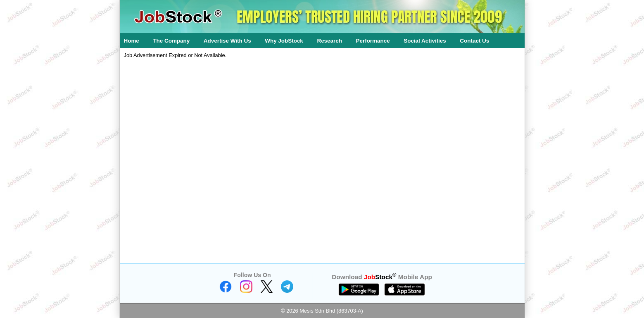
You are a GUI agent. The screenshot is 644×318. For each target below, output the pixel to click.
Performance (373, 41)
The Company (171, 41)
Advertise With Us (227, 41)
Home (132, 41)
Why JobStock (284, 41)
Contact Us (474, 41)
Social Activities (425, 41)
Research (329, 41)
